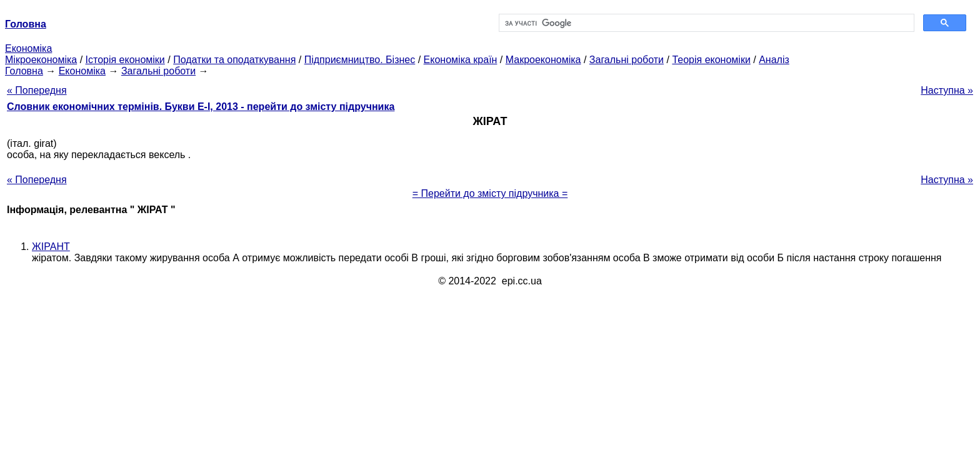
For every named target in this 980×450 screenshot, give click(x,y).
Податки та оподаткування (234, 60)
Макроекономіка (543, 60)
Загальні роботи (627, 60)
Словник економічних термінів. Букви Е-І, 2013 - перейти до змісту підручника (201, 107)
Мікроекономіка (41, 60)
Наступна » (947, 90)
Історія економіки (125, 60)
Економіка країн (461, 60)
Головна (24, 71)
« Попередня (37, 90)
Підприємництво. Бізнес (360, 60)
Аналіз (774, 60)
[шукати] (705, 23)
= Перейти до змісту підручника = (490, 193)
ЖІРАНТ (51, 247)
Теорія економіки (711, 60)
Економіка (28, 48)
